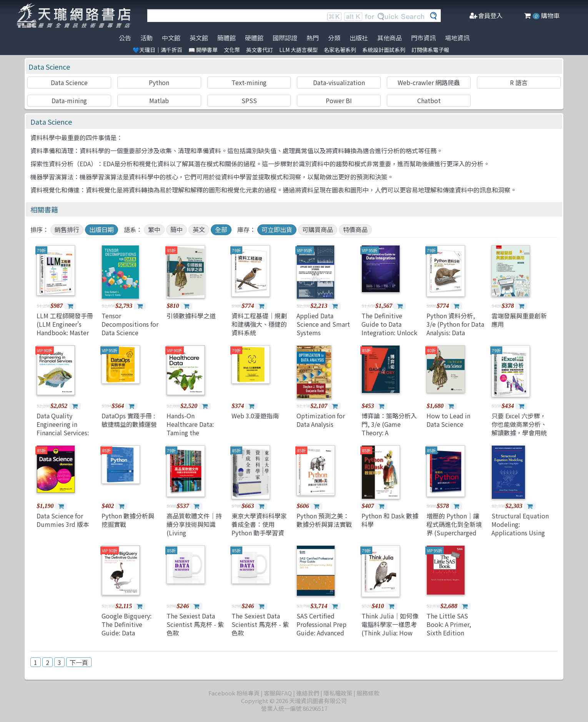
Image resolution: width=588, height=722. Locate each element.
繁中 (154, 229)
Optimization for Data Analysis (321, 420)
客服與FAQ (278, 693)
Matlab (159, 100)
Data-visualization (339, 82)
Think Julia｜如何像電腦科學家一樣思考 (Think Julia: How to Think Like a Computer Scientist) (390, 637)
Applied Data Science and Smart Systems (323, 324)
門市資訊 (423, 38)
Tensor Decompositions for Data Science (130, 324)
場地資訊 (457, 38)
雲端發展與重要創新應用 (519, 320)
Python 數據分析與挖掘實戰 (128, 520)
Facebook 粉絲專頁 (234, 693)
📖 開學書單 (203, 50)
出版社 (359, 38)
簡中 (177, 229)
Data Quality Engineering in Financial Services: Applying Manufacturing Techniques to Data (64, 437)
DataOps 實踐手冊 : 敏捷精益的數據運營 (129, 420)
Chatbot (429, 100)
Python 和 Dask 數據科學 (390, 520)
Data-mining (69, 100)
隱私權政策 (338, 693)
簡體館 (227, 38)
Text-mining (249, 82)
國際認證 (285, 38)
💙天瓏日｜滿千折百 (157, 50)
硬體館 (254, 38)
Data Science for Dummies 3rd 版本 (63, 520)
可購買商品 (318, 229)
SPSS (249, 100)
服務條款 (368, 693)
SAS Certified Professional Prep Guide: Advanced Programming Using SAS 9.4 (325, 633)
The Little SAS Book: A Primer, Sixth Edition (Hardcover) (449, 629)
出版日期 (102, 229)
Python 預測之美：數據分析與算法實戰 (324, 520)
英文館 (199, 38)
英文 (199, 229)
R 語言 (519, 82)
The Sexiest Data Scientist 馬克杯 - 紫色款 (195, 624)
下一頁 (79, 662)
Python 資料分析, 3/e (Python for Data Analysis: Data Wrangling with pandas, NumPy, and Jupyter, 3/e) (455, 337)
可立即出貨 (277, 229)
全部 (221, 229)
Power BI (339, 100)
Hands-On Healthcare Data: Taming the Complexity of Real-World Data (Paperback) (195, 437)
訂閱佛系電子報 (430, 50)
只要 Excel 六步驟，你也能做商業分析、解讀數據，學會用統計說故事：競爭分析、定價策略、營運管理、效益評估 (519, 437)
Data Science (49, 67)
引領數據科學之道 (191, 316)
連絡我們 (308, 693)
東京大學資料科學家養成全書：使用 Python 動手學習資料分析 (259, 529)
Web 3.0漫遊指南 (255, 416)
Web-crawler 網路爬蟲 (429, 82)
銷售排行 (67, 229)
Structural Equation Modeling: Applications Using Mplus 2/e (520, 529)
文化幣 (232, 50)
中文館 (171, 38)
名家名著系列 (340, 50)
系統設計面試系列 (384, 50)
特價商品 (355, 229)
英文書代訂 (260, 50)
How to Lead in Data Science (448, 420)
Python (159, 82)
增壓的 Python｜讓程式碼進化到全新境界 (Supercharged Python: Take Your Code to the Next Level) (454, 537)
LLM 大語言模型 (298, 50)
